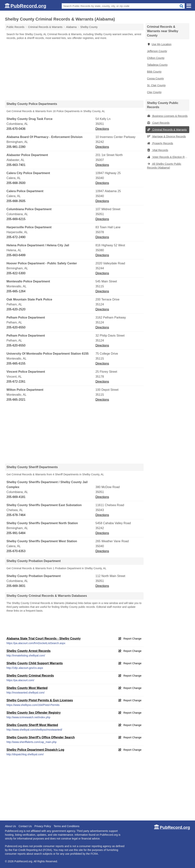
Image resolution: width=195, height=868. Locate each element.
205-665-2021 (16, 400)
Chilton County (156, 58)
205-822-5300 (16, 273)
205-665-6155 (16, 363)
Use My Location (159, 44)
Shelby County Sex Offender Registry (34, 713)
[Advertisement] (74, 70)
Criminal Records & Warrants (167, 130)
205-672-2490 (16, 237)
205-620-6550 (16, 327)
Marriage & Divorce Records (166, 136)
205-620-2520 (16, 309)
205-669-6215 (16, 219)
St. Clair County (156, 85)
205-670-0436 (16, 129)
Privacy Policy (43, 826)
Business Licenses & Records (167, 116)
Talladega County (157, 65)
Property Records (160, 143)
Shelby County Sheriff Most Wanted (32, 725)
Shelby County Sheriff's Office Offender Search (41, 737)
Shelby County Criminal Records (30, 676)
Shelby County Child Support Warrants (35, 663)
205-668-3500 (16, 183)
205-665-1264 (16, 291)
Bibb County (154, 72)
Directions (102, 129)
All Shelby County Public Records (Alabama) (164, 166)
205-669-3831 (16, 586)
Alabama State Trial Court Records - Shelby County (44, 639)
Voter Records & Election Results (168, 157)
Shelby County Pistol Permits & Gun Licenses (40, 700)
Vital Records (158, 150)
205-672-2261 (16, 382)
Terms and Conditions (67, 826)
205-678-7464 (16, 515)
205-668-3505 (16, 201)
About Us (10, 826)
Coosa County (155, 78)
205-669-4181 (16, 497)
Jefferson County (157, 51)
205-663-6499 (16, 255)
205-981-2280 (16, 147)
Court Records (158, 123)
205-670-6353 (16, 551)
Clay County (154, 92)
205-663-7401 (16, 165)
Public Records (15, 27)
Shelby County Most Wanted (27, 688)
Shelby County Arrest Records (28, 651)
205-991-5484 (16, 533)
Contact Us (25, 826)
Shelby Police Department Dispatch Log (35, 750)
